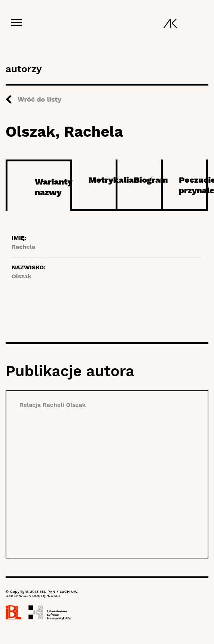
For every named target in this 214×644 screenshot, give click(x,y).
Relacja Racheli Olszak (53, 405)
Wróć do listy (39, 99)
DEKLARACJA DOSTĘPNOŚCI (33, 596)
